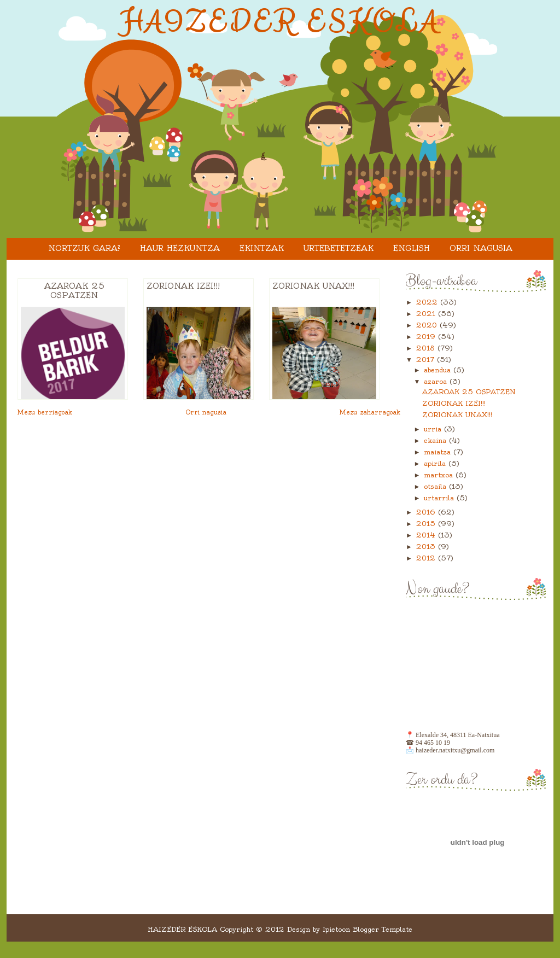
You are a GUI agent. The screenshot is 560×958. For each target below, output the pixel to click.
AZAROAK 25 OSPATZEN (74, 291)
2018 (427, 348)
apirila (436, 463)
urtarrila (440, 498)
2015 (427, 524)
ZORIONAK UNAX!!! (313, 286)
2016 (427, 512)
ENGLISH (412, 248)
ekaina (436, 440)
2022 (428, 302)
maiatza (439, 452)
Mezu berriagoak (45, 412)
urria (434, 429)
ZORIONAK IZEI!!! (183, 286)
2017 (427, 360)
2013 (427, 547)
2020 (428, 325)
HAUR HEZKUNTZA (180, 248)
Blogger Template (383, 929)
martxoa (440, 475)
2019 (427, 337)
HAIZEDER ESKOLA (280, 22)
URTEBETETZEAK (339, 248)
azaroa (437, 381)
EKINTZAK (262, 248)
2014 (427, 535)
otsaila (436, 486)
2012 (427, 558)
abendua (439, 370)
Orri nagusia (481, 248)
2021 (427, 314)
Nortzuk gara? (84, 248)
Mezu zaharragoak (370, 412)
